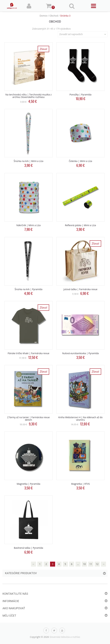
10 (84, 564)
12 (97, 564)
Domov (43, 16)
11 (91, 564)
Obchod (54, 16)
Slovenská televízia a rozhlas (65, 637)
